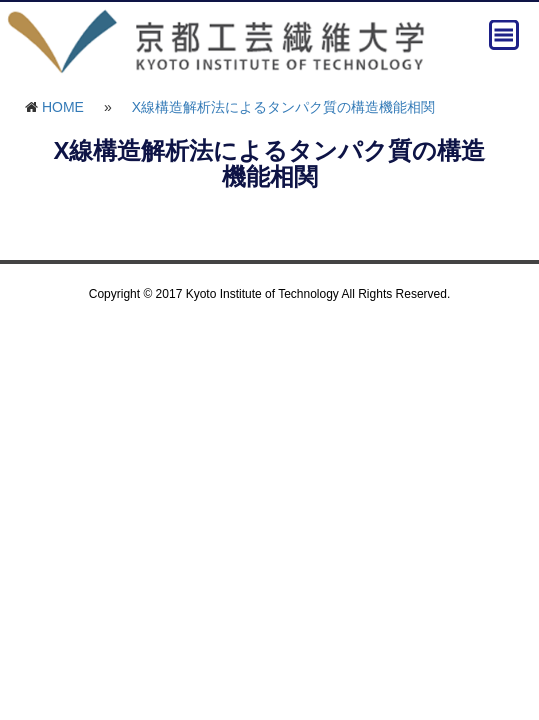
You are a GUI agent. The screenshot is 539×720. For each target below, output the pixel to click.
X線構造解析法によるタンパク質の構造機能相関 (283, 107)
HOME (63, 107)
